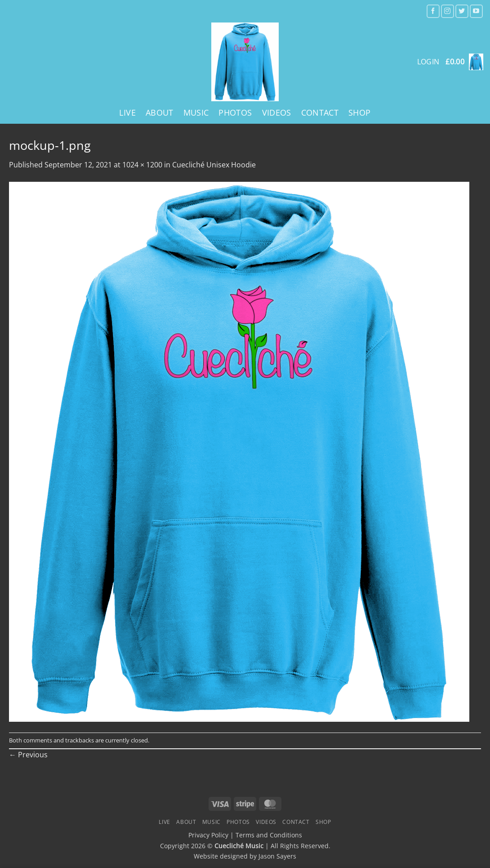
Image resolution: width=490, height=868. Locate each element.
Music (196, 112)
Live (127, 112)
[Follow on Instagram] (448, 11)
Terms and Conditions (269, 835)
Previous (28, 755)
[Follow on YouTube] (476, 11)
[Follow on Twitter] (462, 11)
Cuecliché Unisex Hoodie (214, 165)
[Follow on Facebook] (433, 11)
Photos (235, 112)
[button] (464, 62)
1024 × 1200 (142, 165)
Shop (359, 112)
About (160, 112)
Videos (277, 112)
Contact (320, 112)
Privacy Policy (208, 835)
